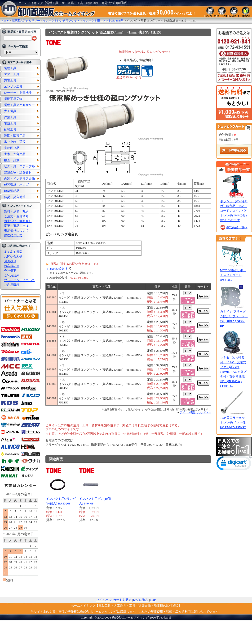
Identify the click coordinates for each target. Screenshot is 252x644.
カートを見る (122, 600)
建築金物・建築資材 (18, 172)
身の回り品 (12, 148)
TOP (153, 600)
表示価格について (16, 231)
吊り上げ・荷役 (15, 142)
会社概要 (10, 271)
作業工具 (10, 117)
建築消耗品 (12, 191)
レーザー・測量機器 (18, 93)
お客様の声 (12, 266)
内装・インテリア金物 (19, 179)
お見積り (10, 261)
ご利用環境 (12, 285)
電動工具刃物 (13, 99)
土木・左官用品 (15, 154)
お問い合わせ (13, 256)
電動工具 (10, 68)
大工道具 (10, 111)
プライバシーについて (19, 280)
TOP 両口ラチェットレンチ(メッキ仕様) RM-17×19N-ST (233, 422)
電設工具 (10, 123)
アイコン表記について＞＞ (195, 412)
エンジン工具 (13, 87)
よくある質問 (13, 252)
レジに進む (141, 600)
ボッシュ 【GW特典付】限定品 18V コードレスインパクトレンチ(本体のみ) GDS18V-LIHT (234, 211)
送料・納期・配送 (16, 212)
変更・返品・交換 (16, 226)
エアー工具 (12, 74)
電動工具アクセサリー (19, 105)
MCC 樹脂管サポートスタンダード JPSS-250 (233, 275)
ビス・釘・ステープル (19, 166)
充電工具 (10, 80)
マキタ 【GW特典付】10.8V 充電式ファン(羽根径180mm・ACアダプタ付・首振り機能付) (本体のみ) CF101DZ (233, 372)
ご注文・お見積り (16, 216)
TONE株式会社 (57, 269)
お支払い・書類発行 (18, 221)
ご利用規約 (12, 275)
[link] (234, 464)
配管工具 (10, 129)
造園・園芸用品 (15, 136)
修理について (13, 235)
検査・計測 (12, 160)
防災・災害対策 (15, 197)
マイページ (104, 600)
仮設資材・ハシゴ (16, 185)
